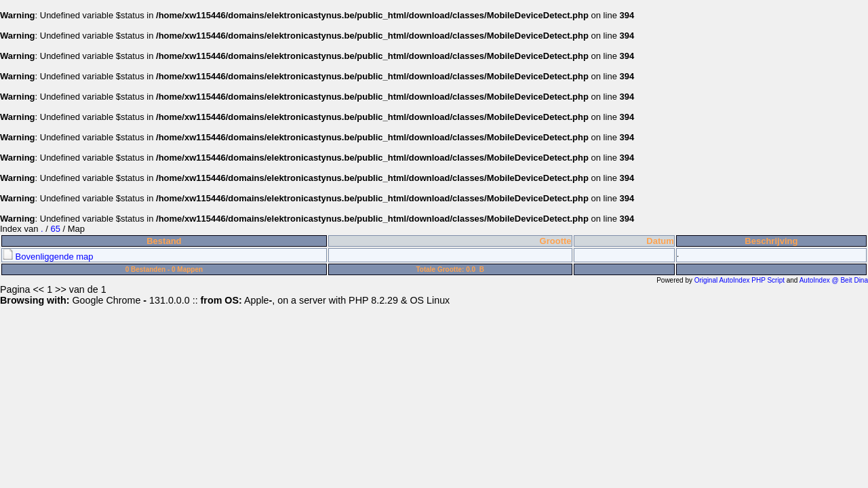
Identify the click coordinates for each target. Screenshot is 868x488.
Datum (660, 241)
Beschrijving (771, 241)
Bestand (164, 241)
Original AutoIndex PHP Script (739, 280)
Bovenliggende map (48, 257)
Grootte (556, 241)
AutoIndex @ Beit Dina (834, 280)
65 (55, 229)
